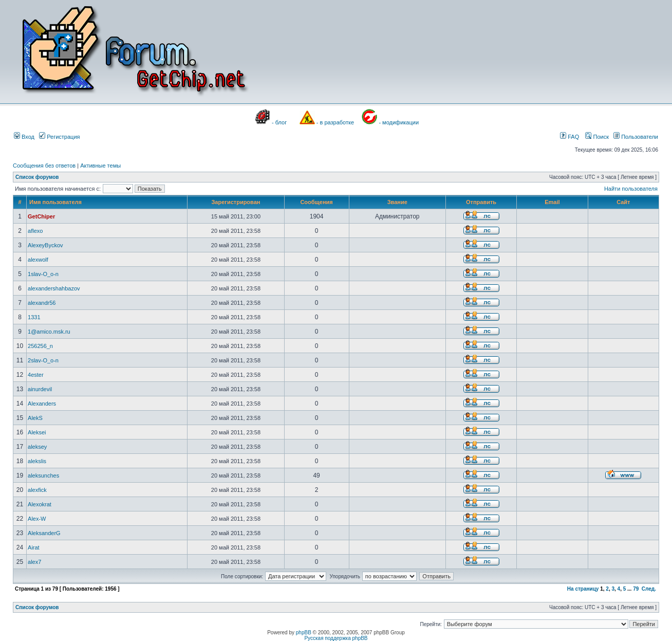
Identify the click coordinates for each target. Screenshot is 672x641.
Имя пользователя (55, 202)
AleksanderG (44, 533)
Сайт (623, 202)
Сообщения (316, 202)
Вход (24, 137)
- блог (279, 122)
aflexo (35, 231)
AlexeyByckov (45, 245)
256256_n (40, 346)
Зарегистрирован (236, 202)
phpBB (304, 633)
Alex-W (37, 519)
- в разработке (335, 122)
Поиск (597, 137)
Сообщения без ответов (44, 166)
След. (649, 589)
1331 (34, 317)
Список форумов (37, 177)
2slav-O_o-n (43, 360)
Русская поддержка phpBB (336, 638)
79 (636, 589)
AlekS (35, 418)
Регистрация (59, 137)
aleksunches (43, 475)
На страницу (583, 589)
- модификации (399, 122)
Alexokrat (40, 504)
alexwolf (38, 260)
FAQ (570, 137)
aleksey (37, 447)
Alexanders (42, 404)
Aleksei (37, 432)
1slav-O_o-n (43, 274)
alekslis (37, 461)
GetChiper (41, 216)
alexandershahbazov (54, 288)
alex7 (34, 562)
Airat (34, 547)
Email (552, 202)
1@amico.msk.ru (49, 332)
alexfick (37, 490)
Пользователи (636, 137)
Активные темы (100, 166)
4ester (36, 375)
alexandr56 (42, 303)
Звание (397, 202)
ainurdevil (40, 389)
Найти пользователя (631, 189)
